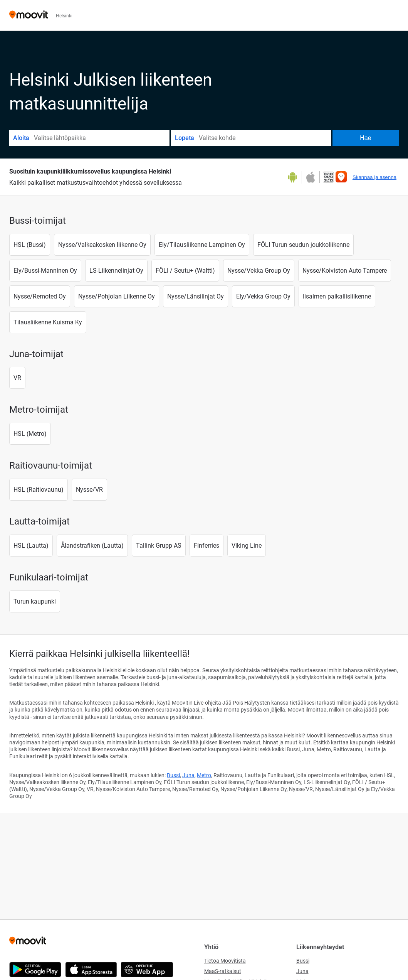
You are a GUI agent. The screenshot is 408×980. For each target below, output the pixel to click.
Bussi (173, 775)
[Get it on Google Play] (295, 177)
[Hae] (366, 138)
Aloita (21, 138)
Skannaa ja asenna (374, 177)
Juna (188, 775)
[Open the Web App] (147, 970)
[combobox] (101, 138)
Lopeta (185, 138)
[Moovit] (29, 15)
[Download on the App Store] (310, 177)
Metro (204, 775)
